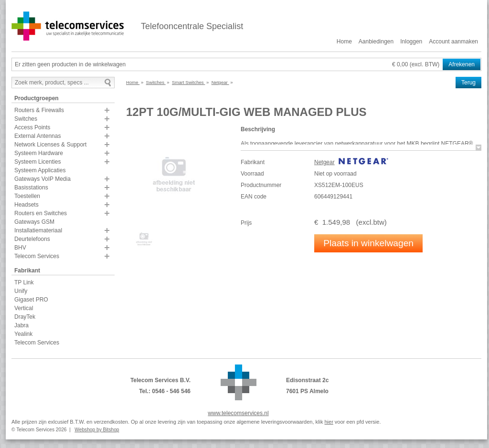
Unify (21, 291)
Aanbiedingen (376, 42)
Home (344, 42)
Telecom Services (37, 256)
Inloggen (411, 42)
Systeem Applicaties (40, 170)
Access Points (32, 127)
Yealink (23, 334)
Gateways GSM (34, 222)
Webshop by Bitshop (97, 430)
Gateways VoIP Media (43, 179)
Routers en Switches (41, 213)
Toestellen (27, 196)
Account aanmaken (453, 42)
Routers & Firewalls (39, 110)
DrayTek (25, 317)
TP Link (24, 282)
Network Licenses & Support (50, 145)
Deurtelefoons (32, 239)
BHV (20, 248)
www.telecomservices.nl (238, 413)
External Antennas (37, 136)
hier (329, 422)
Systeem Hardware (39, 153)
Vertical (24, 308)
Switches (26, 119)
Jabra (21, 325)
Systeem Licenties (37, 162)
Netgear (324, 162)
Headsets (27, 205)
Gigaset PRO (31, 300)
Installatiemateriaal (38, 230)
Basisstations (31, 188)
